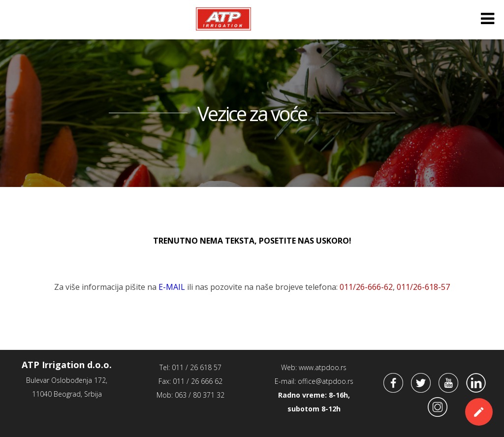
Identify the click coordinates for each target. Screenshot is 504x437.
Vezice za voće (252, 114)
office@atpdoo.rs (326, 381)
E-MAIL (172, 287)
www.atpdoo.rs (323, 367)
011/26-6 (423, 287)
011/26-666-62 (366, 287)
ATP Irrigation (223, 19)
